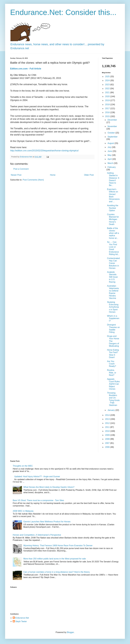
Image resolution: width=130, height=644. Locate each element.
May (110, 155)
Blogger (70, 632)
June (110, 151)
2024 (108, 80)
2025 (108, 77)
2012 (108, 423)
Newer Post (16, 175)
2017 (108, 108)
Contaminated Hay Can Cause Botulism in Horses (113, 263)
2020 (108, 96)
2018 (108, 104)
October (111, 133)
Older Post (89, 175)
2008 (108, 439)
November (112, 126)
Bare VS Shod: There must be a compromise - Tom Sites (38, 500)
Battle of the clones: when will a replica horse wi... (113, 233)
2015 (108, 116)
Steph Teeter (21, 621)
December (112, 120)
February (112, 167)
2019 (108, 100)
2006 (108, 447)
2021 (108, 92)
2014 (108, 415)
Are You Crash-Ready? (112, 364)
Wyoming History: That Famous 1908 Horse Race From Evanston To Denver (58, 546)
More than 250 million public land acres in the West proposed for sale (55, 559)
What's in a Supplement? (113, 318)
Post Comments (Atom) (33, 180)
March (111, 163)
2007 (108, 443)
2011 (108, 427)
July (110, 147)
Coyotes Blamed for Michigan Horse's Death (113, 219)
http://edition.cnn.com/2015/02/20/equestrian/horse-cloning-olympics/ (44, 151)
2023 (108, 85)
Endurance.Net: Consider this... (63, 12)
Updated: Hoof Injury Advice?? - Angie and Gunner (37, 476)
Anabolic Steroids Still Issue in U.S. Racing (112, 277)
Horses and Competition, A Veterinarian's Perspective (37, 535)
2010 (108, 431)
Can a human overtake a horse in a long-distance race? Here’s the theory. (57, 572)
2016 (108, 112)
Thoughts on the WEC (23, 466)
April (110, 159)
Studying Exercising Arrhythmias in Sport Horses (113, 307)
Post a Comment (21, 169)
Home (53, 175)
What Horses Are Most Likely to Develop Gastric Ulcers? (49, 487)
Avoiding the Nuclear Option (113, 208)
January (111, 410)
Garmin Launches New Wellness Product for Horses (47, 522)
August (111, 143)
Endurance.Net (22, 618)
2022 (108, 89)
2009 (108, 435)
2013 (108, 419)
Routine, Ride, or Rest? (112, 373)
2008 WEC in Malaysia (23, 511)
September (113, 137)
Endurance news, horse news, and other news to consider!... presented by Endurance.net (57, 44)
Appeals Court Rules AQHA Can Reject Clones (113, 384)
